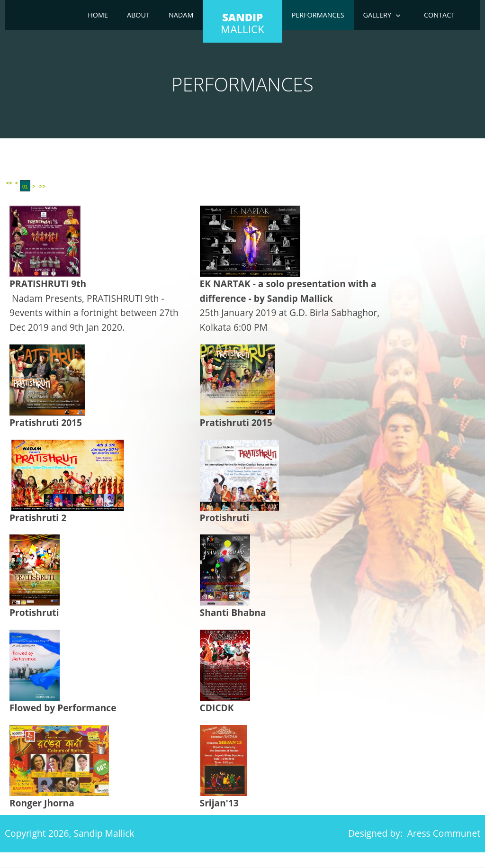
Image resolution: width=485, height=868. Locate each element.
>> (42, 186)
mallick (242, 23)
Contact (439, 15)
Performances (318, 15)
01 (25, 187)
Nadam (181, 15)
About (138, 15)
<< (9, 183)
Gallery (377, 15)
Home (98, 15)
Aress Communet (444, 833)
